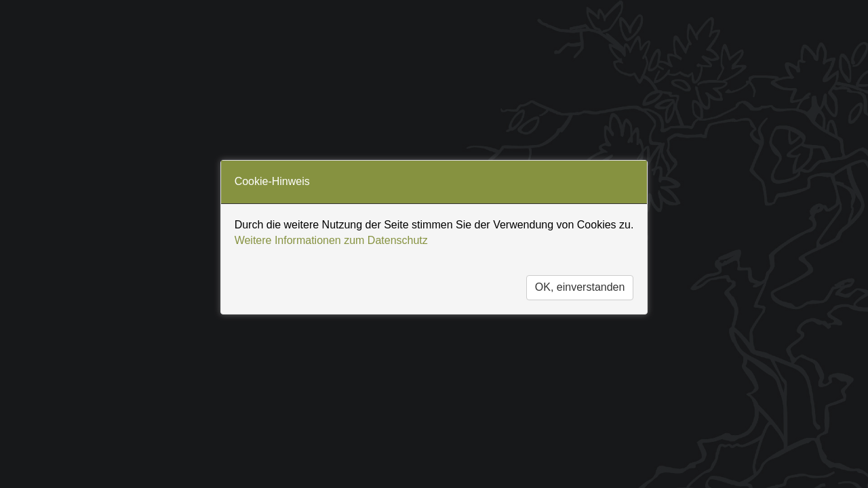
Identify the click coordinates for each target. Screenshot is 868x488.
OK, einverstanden (580, 287)
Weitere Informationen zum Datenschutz (331, 240)
